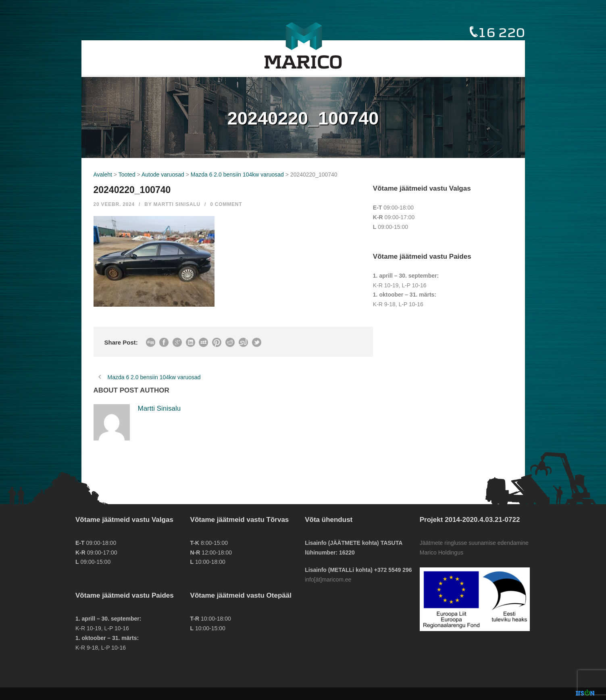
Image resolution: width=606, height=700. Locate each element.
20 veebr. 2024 (114, 204)
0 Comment (226, 204)
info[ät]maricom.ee (328, 580)
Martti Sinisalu (177, 204)
